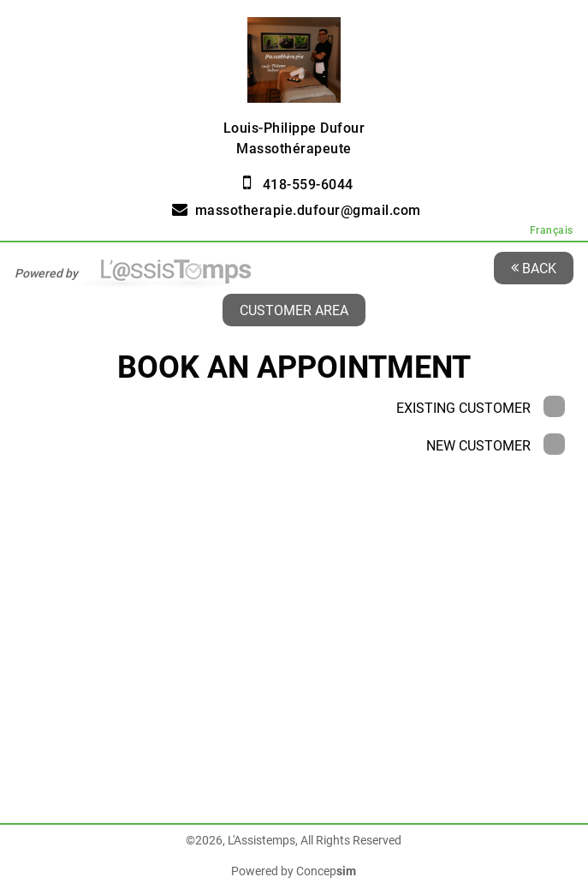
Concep (326, 871)
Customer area (294, 310)
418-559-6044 (308, 185)
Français (552, 230)
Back (534, 268)
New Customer (496, 446)
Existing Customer (481, 408)
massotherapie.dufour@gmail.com (308, 210)
